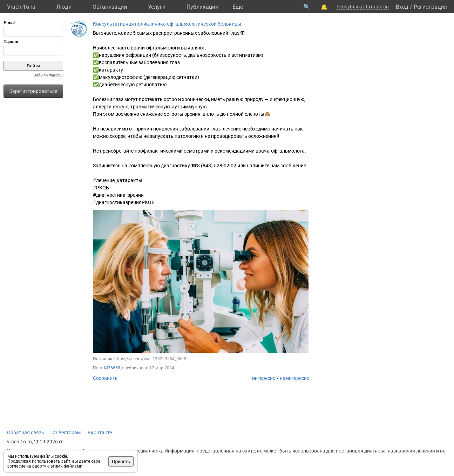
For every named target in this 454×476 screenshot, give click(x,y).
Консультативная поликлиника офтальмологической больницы (167, 24)
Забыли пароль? (48, 75)
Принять (121, 461)
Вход (402, 7)
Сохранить (105, 378)
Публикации (202, 7)
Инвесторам (66, 433)
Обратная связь (26, 433)
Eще (238, 7)
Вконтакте (100, 433)
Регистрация (430, 7)
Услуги (157, 7)
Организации (110, 7)
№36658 (112, 368)
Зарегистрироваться (33, 91)
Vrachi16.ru (21, 7)
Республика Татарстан (363, 7)
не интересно (295, 378)
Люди (64, 7)
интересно (264, 378)
